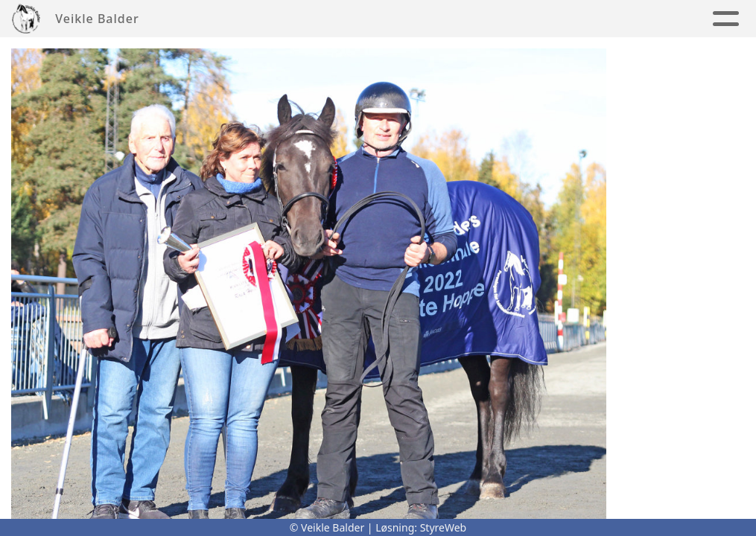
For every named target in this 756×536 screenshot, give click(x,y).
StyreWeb (444, 527)
